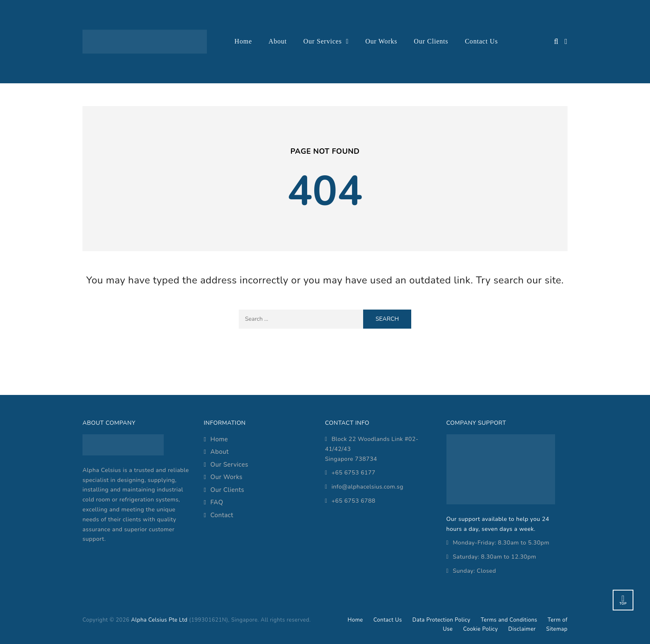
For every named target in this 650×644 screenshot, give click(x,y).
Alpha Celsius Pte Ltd (159, 620)
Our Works (381, 41)
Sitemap (557, 629)
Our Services (323, 41)
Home (243, 41)
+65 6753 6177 (354, 473)
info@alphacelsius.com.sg (367, 487)
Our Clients (431, 41)
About (278, 41)
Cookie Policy (480, 629)
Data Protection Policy (441, 620)
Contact (222, 515)
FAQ (217, 502)
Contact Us (481, 41)
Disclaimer (522, 629)
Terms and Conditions (509, 620)
